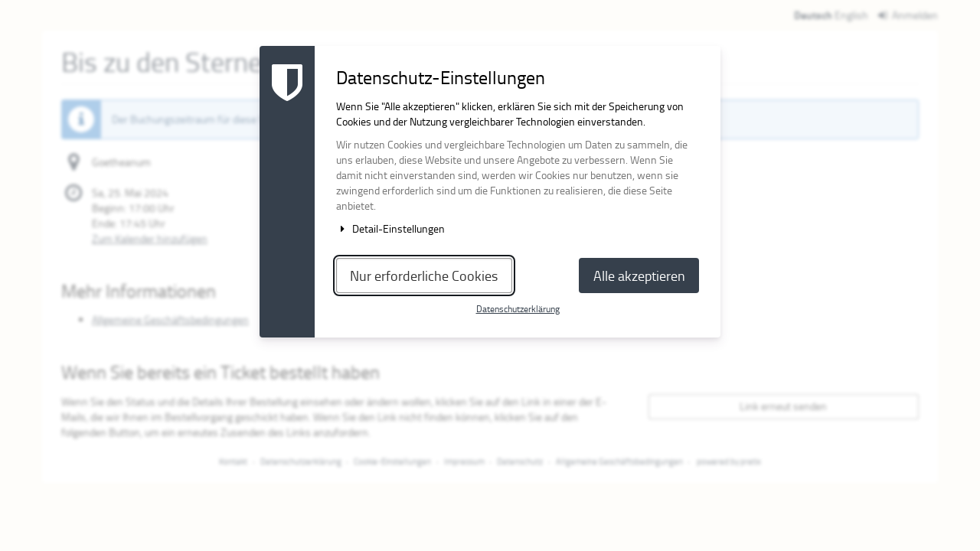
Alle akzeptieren (639, 275)
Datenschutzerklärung (518, 309)
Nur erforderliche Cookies (424, 275)
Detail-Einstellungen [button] (390, 228)
